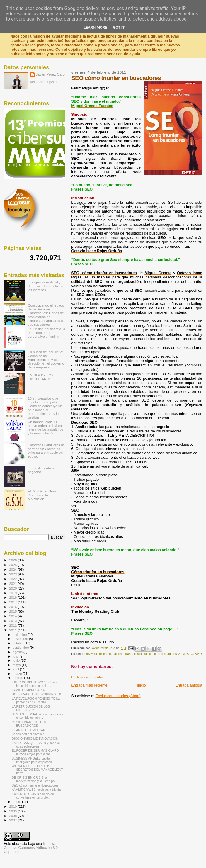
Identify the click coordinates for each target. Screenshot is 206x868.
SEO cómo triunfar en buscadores (35, 785)
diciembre (20, 635)
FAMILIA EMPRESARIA (28, 690)
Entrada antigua (189, 685)
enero (18, 802)
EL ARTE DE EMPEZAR (29, 730)
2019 (13, 593)
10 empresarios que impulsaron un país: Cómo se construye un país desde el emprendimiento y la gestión (45, 408)
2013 (13, 621)
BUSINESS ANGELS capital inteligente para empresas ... (33, 760)
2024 (13, 569)
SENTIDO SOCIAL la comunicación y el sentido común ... (37, 716)
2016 (13, 607)
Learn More (96, 27)
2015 (13, 611)
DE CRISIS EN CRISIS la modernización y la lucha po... (34, 779)
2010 (13, 806)
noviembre (21, 639)
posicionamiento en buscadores (155, 654)
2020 (13, 588)
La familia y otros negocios (41, 470)
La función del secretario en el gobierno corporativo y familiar (47, 333)
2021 (13, 584)
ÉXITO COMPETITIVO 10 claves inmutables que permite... (34, 684)
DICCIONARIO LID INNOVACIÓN (35, 738)
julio (16, 656)
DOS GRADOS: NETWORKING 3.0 (36, 694)
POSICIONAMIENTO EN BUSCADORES (29, 724)
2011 (13, 630)
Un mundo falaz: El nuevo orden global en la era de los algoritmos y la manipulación (46, 427)
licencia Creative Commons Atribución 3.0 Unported (31, 848)
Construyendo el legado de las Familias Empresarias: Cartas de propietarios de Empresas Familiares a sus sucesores (46, 315)
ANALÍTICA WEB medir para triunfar (37, 789)
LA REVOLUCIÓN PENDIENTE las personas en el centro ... (36, 700)
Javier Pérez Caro (50, 74)
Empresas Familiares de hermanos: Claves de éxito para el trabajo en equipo (46, 451)
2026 (13, 560)
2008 (13, 816)
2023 (13, 574)
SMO (198, 654)
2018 (13, 597)
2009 (13, 811)
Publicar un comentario (88, 677)
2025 (13, 565)
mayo (17, 665)
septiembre (21, 648)
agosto (18, 652)
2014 (13, 616)
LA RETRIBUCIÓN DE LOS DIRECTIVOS (31, 708)
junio (17, 660)
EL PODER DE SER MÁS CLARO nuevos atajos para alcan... (35, 752)
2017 (13, 602)
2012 (13, 625)
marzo (18, 674)
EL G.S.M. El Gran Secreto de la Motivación (42, 495)
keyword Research (98, 654)
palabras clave (122, 654)
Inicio (141, 685)
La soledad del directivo (28, 734)
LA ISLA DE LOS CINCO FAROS (41, 377)
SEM (182, 654)
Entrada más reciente (89, 685)
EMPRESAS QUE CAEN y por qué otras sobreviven (36, 745)
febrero (18, 678)
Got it (119, 27)
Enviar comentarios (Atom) (118, 696)
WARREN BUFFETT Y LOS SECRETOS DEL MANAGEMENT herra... (37, 770)
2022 (13, 579)
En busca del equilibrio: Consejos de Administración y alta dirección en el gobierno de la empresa (46, 360)
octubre (19, 643)
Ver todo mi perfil (44, 82)
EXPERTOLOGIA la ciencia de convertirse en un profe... (33, 796)
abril (16, 669)
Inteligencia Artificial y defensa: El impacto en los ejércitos (45, 286)
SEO (190, 654)
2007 (13, 820)
